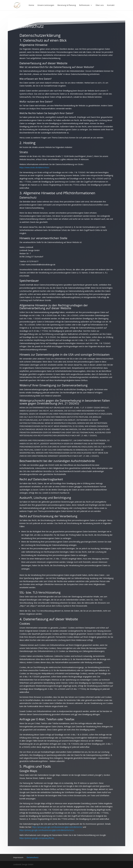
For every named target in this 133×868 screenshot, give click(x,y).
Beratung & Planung (67, 5)
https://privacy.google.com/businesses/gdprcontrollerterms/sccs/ (47, 822)
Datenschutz (33, 857)
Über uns (100, 5)
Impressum (18, 857)
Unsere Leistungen (46, 5)
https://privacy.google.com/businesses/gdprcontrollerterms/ (57, 819)
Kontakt (111, 5)
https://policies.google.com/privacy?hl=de (37, 831)
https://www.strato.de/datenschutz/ (34, 160)
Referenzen (84, 5)
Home (31, 5)
